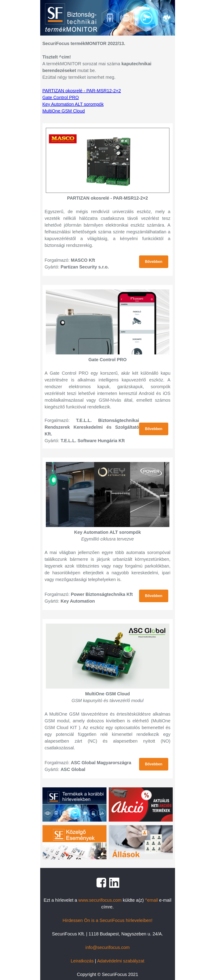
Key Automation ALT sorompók (73, 104)
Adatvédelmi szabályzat (121, 961)
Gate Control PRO (61, 97)
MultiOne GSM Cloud (64, 111)
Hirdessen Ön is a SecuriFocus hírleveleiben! (107, 920)
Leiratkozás (82, 961)
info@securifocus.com (107, 947)
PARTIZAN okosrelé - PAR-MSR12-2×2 (82, 91)
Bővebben (154, 262)
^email (152, 900)
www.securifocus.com (100, 900)
